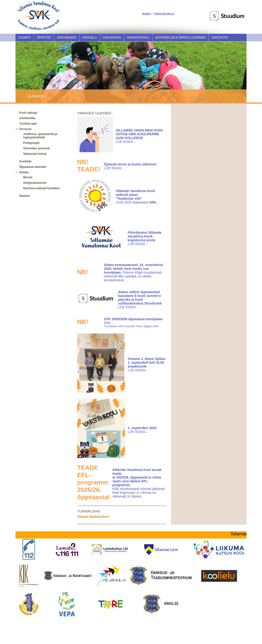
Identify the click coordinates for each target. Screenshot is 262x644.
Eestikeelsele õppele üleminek (181, 38)
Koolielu (90, 38)
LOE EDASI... (126, 142)
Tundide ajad (28, 124)
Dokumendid (67, 38)
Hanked (24, 196)
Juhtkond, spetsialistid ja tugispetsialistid (40, 136)
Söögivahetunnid (35, 183)
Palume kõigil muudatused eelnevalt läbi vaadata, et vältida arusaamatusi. (133, 272)
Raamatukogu (138, 38)
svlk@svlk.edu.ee (164, 14)
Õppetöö (44, 38)
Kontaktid (220, 38)
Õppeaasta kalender (33, 167)
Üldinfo (25, 38)
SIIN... (108, 323)
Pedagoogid (31, 143)
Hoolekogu (112, 38)
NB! (83, 272)
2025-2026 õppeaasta (135, 197)
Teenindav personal (36, 148)
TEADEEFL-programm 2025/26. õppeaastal (93, 482)
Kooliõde (25, 161)
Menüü (28, 177)
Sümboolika (27, 118)
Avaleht (146, 14)
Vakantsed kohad (35, 154)
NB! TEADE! (89, 166)
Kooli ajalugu (28, 113)
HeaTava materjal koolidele (41, 188)
